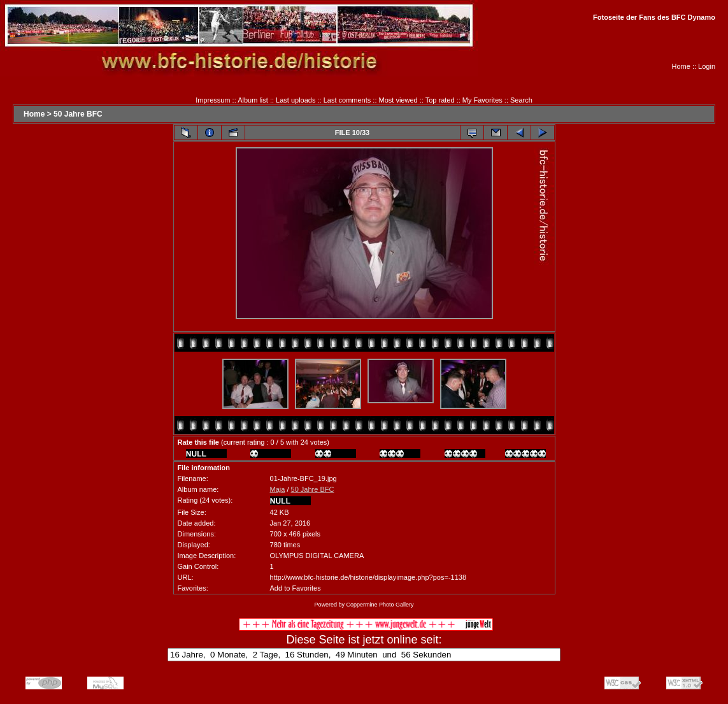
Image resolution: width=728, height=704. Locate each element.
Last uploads (296, 100)
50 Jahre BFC (78, 114)
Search (521, 100)
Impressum (213, 100)
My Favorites (482, 100)
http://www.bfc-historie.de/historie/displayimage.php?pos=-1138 (368, 577)
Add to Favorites (296, 588)
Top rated (440, 100)
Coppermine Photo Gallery (380, 605)
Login (707, 66)
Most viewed (398, 100)
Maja (278, 489)
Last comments (347, 100)
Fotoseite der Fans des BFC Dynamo (654, 17)
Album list (253, 100)
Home (681, 66)
